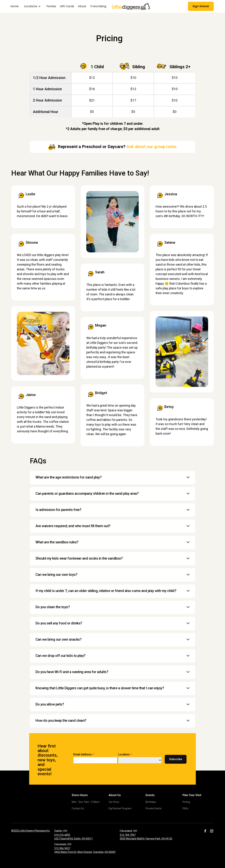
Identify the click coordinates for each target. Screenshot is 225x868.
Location (125, 754)
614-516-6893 (62, 835)
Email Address (84, 754)
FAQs (185, 808)
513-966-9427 (62, 848)
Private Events (154, 808)
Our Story (114, 802)
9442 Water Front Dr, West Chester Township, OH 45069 (85, 852)
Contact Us (78, 808)
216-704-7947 (128, 835)
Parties (51, 6)
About (82, 6)
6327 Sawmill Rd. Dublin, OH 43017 (73, 839)
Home (15, 6)
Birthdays (151, 802)
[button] (32, 6)
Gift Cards (67, 6)
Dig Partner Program (120, 808)
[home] (125, 6)
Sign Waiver (201, 6)
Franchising (98, 6)
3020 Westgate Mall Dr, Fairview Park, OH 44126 (146, 839)
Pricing (186, 802)
